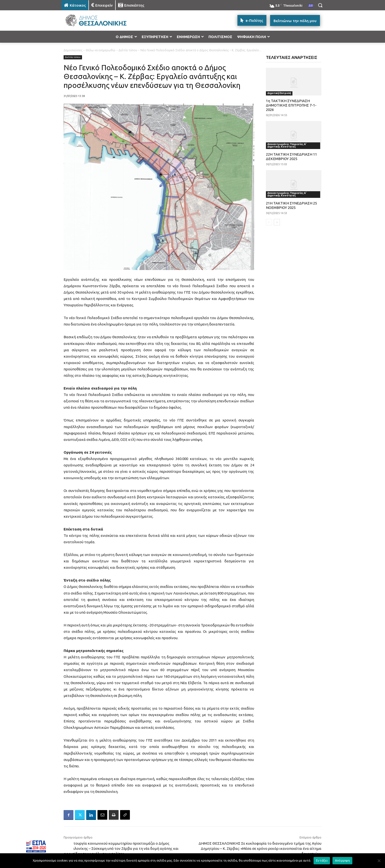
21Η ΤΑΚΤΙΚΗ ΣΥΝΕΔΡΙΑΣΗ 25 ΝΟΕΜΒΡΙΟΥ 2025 (291, 205)
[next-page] (277, 222)
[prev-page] (269, 222)
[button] (320, 5)
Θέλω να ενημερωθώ (101, 50)
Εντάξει (322, 860)
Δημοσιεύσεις (73, 50)
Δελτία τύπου (128, 50)
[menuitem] (311, 6)
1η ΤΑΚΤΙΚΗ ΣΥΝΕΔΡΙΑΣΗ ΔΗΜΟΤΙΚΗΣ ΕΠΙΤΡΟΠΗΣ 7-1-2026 (291, 105)
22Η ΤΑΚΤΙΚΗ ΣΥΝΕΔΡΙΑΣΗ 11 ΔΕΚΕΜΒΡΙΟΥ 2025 (291, 156)
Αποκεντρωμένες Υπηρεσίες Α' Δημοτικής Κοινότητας (287, 145)
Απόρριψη (342, 860)
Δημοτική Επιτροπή (279, 93)
